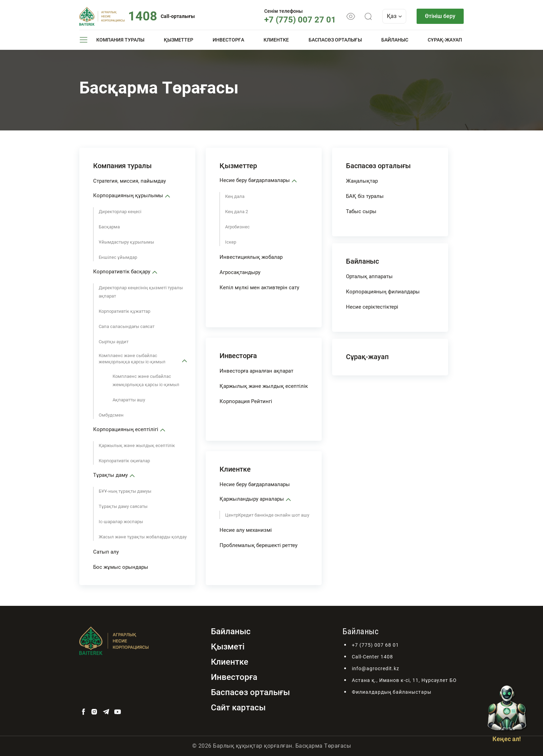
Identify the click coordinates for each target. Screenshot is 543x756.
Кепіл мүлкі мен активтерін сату (259, 288)
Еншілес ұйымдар (118, 257)
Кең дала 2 (237, 212)
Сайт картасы (238, 708)
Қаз (394, 16)
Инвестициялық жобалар (251, 257)
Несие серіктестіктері (372, 307)
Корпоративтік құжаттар (124, 311)
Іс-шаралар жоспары (121, 522)
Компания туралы (120, 40)
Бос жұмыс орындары (121, 567)
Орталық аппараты (369, 276)
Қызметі (228, 647)
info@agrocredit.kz (376, 668)
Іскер (231, 242)
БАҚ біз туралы (365, 196)
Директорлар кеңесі (120, 212)
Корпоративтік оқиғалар (124, 461)
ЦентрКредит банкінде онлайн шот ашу (267, 515)
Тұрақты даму (110, 475)
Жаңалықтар (362, 181)
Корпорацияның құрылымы (128, 195)
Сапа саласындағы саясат (127, 326)
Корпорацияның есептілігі (126, 429)
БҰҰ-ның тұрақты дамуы (125, 491)
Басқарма (109, 227)
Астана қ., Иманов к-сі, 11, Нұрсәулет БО (404, 680)
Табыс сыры (361, 211)
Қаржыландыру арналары (252, 499)
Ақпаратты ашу (129, 400)
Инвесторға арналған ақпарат (256, 371)
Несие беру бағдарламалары (255, 180)
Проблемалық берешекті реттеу (259, 545)
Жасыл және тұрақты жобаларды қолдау (143, 537)
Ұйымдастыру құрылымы (126, 242)
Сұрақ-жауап (445, 40)
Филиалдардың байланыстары (392, 692)
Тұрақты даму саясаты (123, 506)
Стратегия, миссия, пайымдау (130, 181)
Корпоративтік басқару (122, 272)
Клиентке (276, 40)
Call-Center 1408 (372, 657)
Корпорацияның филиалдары (383, 292)
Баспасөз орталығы (335, 40)
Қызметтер (179, 40)
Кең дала (235, 196)
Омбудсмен (111, 415)
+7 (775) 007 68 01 (375, 645)
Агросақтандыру (240, 272)
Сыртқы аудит (114, 342)
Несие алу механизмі (246, 530)
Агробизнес (237, 227)
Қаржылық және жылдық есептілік (137, 445)
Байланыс (395, 40)
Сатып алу (106, 552)
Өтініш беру (440, 16)
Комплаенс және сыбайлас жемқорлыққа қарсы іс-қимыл (132, 359)
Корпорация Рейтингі (246, 401)
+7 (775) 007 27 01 (300, 20)
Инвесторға (228, 40)
